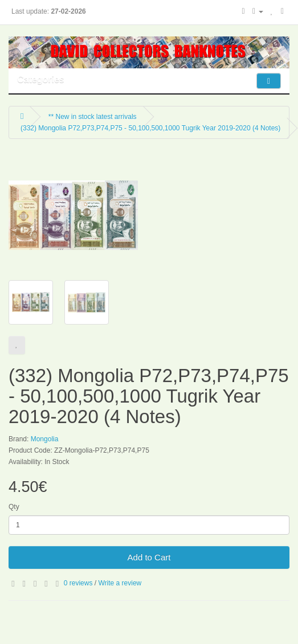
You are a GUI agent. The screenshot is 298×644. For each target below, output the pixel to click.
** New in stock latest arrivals (93, 117)
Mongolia (45, 439)
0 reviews (78, 583)
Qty (14, 507)
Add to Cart (149, 557)
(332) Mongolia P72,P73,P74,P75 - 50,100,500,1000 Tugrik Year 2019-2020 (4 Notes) (150, 128)
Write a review (120, 583)
